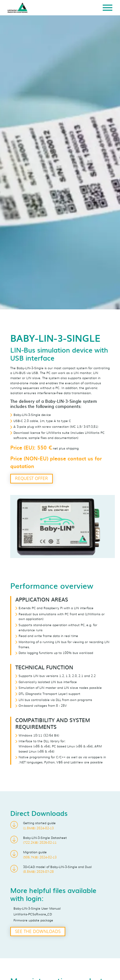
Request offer (32, 478)
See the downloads (38, 931)
